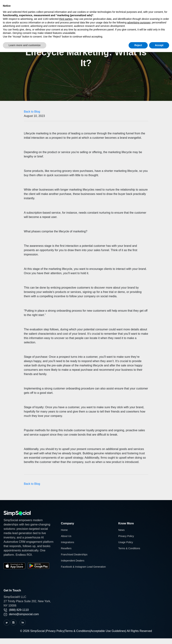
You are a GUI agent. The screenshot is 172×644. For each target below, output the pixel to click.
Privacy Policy (126, 536)
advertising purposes (139, 23)
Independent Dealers (73, 561)
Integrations (67, 542)
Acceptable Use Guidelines (108, 631)
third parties (66, 19)
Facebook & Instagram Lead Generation (83, 567)
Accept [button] (159, 45)
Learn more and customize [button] (25, 45)
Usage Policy (126, 542)
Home (64, 530)
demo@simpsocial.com (21, 614)
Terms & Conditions (129, 548)
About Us (66, 536)
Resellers (66, 548)
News (121, 530)
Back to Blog (32, 112)
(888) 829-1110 (16, 610)
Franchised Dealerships (74, 554)
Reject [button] (138, 45)
